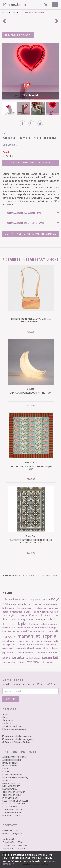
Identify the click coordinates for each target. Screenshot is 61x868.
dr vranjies (9, 615)
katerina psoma (49, 624)
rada (20, 653)
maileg (7, 637)
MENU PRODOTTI (18, 35)
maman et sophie (37, 636)
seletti (18, 657)
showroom (8, 720)
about (6, 714)
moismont (38, 645)
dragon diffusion (28, 615)
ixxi (14, 624)
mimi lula (25, 645)
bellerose (16, 605)
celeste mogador (12, 612)
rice (54, 652)
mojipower (52, 645)
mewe (48, 641)
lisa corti (52, 631)
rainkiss (29, 653)
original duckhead (24, 648)
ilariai (6, 624)
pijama (54, 648)
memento (22, 641)
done (37, 612)
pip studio (8, 653)
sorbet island (33, 658)
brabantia (40, 608)
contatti (7, 723)
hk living (52, 619)
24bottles (11, 599)
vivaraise (33, 662)
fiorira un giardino (23, 620)
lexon (42, 632)
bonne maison (25, 608)
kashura (34, 624)
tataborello (9, 662)
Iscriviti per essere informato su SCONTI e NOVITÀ (30, 682)
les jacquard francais (24, 631)
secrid (6, 658)
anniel (24, 599)
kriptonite (8, 628)
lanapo (6, 632)
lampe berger (49, 628)
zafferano (46, 662)
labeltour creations (26, 628)
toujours (21, 662)
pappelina (42, 648)
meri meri (36, 641)
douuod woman (50, 612)
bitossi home (32, 604)
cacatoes (53, 608)
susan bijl (50, 657)
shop (5, 717)
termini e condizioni (12, 726)
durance (45, 615)
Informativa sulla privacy (15, 729)
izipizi (22, 624)
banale (44, 599)
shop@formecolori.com (14, 848)
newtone (7, 648)
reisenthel (42, 653)
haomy (39, 620)
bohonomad (9, 608)
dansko (28, 612)
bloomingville (51, 605)
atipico (34, 599)
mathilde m (8, 641)
